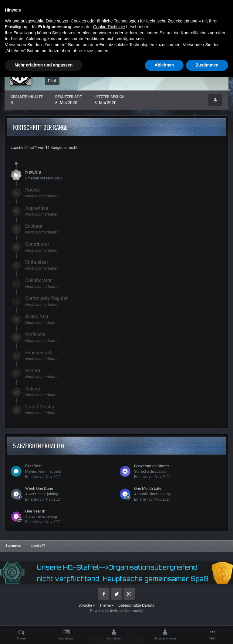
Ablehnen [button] (164, 632)
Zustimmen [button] (207, 632)
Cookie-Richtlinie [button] (109, 594)
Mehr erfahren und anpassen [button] (44, 632)
